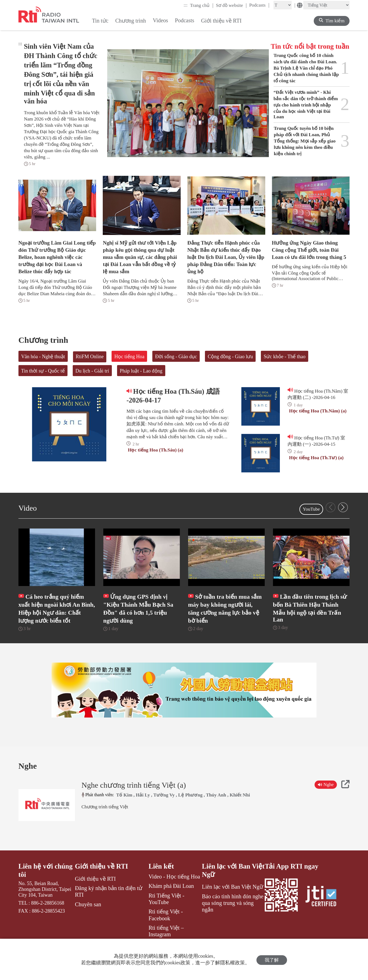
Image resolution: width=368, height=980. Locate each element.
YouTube (311, 509)
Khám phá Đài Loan (171, 897)
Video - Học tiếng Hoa (174, 887)
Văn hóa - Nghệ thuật (43, 357)
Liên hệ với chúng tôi (46, 881)
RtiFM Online (90, 357)
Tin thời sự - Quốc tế (43, 371)
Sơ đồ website (231, 5)
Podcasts (259, 5)
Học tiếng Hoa (129, 357)
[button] (343, 507)
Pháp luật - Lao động (141, 371)
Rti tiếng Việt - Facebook (166, 926)
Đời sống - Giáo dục (176, 357)
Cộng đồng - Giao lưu (230, 357)
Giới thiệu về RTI (102, 877)
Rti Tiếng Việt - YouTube (166, 909)
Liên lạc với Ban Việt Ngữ (226, 881)
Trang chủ (202, 5)
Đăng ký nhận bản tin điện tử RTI (109, 902)
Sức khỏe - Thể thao (285, 357)
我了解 (272, 960)
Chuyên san (88, 915)
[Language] (326, 5)
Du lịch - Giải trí (92, 371)
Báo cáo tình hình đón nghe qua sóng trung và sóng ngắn (233, 914)
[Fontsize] (283, 5)
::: (186, 5)
